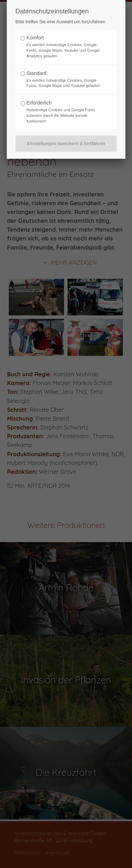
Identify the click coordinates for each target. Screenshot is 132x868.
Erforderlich (39, 103)
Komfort (35, 38)
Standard (36, 73)
